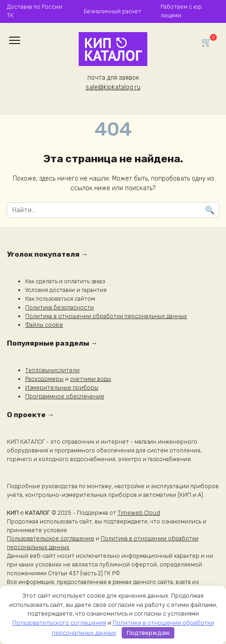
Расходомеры (44, 379)
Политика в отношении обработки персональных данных (106, 316)
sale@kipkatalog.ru (113, 87)
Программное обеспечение (65, 396)
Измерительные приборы (62, 388)
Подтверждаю (148, 633)
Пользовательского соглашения (59, 623)
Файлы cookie (44, 325)
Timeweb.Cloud (139, 513)
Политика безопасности (59, 307)
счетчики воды (91, 379)
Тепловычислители (52, 370)
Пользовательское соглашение (51, 538)
